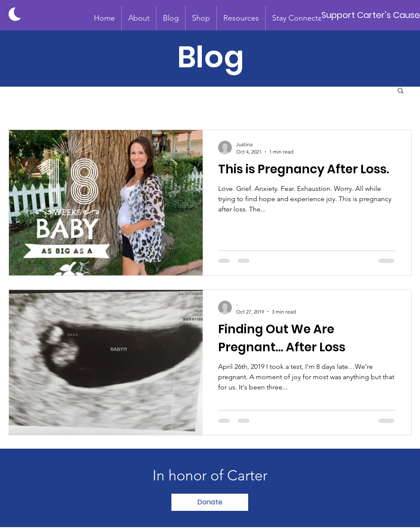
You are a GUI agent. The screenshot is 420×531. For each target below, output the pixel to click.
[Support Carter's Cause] (370, 15)
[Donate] (210, 502)
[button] (139, 18)
